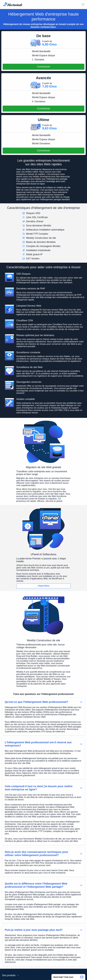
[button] (68, 976)
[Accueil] (13, 5)
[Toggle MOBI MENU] (83, 5)
